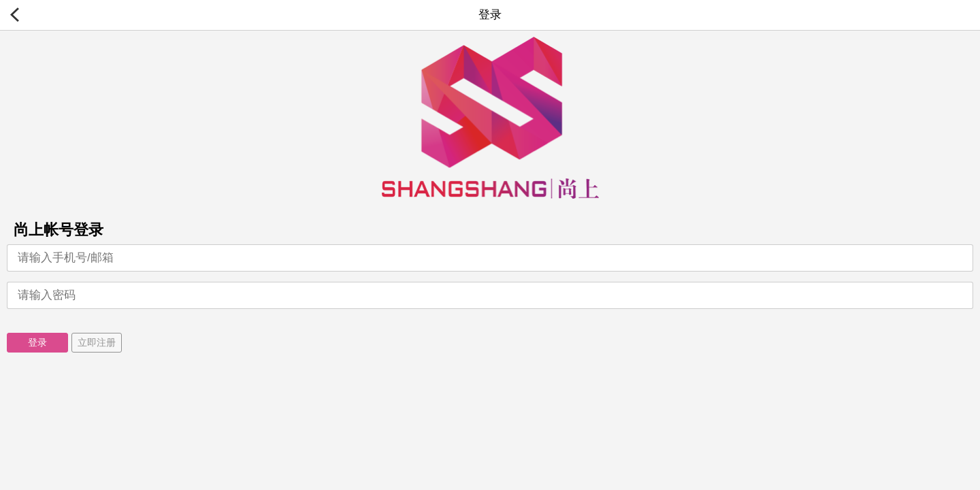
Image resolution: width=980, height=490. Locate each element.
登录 (37, 342)
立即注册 (97, 342)
